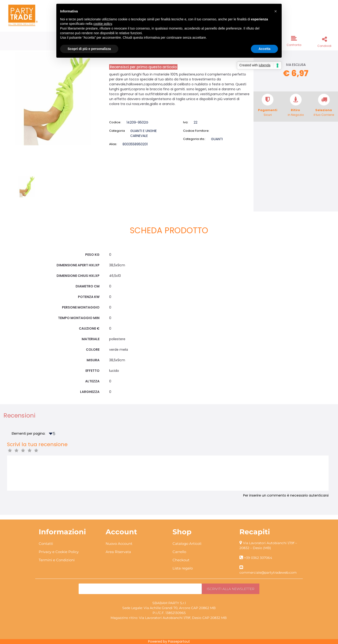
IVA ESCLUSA (296, 65)
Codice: (115, 122)
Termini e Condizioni (57, 560)
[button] (294, 41)
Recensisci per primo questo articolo (143, 67)
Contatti (46, 544)
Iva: (186, 122)
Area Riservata (118, 552)
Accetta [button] (264, 49)
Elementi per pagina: (29, 433)
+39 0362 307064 (258, 558)
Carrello (179, 552)
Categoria (117, 131)
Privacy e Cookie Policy (59, 552)
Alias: (113, 144)
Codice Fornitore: (196, 131)
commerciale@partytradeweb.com (268, 572)
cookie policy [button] (103, 24)
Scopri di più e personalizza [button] (89, 49)
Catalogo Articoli (187, 544)
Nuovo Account (119, 544)
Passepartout (179, 641)
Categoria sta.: (194, 139)
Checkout (181, 560)
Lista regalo (183, 568)
